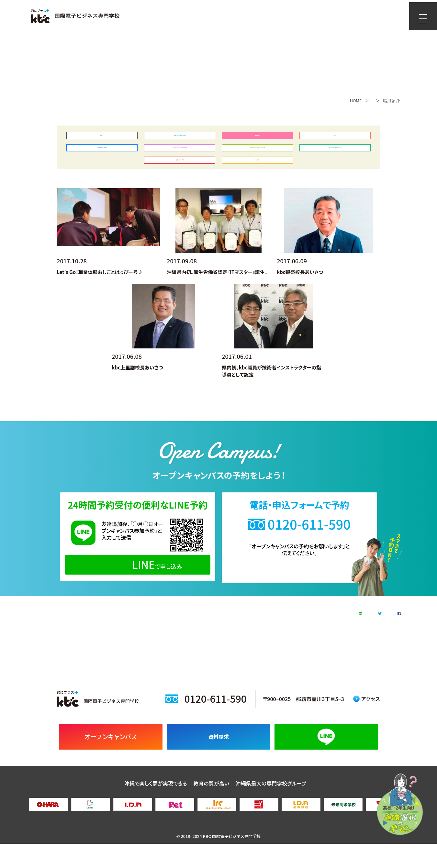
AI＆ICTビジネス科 (102, 155)
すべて (102, 138)
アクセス (367, 723)
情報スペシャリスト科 (180, 138)
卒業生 (258, 173)
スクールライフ (180, 173)
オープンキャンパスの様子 (180, 155)
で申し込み (138, 580)
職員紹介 (257, 138)
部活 (335, 138)
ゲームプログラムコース (335, 155)
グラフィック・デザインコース (257, 155)
